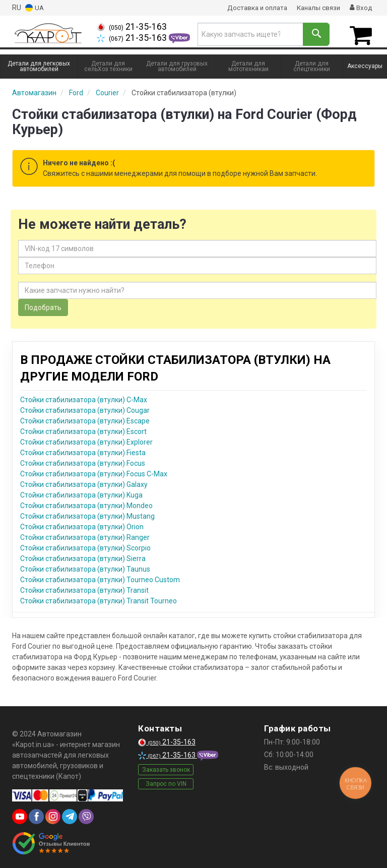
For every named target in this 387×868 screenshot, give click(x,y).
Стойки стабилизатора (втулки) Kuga (81, 493)
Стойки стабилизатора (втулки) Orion (82, 525)
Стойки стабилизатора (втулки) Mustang (87, 515)
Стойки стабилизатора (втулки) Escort (83, 430)
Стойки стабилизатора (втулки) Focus (83, 462)
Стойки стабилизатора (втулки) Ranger (85, 536)
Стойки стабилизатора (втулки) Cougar (85, 409)
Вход (361, 8)
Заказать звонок (166, 768)
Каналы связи (316, 8)
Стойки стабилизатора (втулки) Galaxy (84, 483)
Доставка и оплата (252, 8)
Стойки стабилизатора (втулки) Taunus (85, 568)
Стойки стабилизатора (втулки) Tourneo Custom (100, 578)
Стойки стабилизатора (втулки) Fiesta (83, 451)
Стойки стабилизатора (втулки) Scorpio (85, 546)
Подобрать (43, 306)
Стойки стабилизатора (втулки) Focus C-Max (94, 472)
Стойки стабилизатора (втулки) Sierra (83, 557)
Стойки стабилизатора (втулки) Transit (84, 589)
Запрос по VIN (166, 782)
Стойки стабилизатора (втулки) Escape (85, 419)
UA (35, 8)
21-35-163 (132, 27)
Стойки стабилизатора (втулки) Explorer (86, 441)
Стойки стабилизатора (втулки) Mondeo (86, 504)
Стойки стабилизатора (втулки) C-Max (84, 398)
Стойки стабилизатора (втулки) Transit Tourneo (99, 599)
